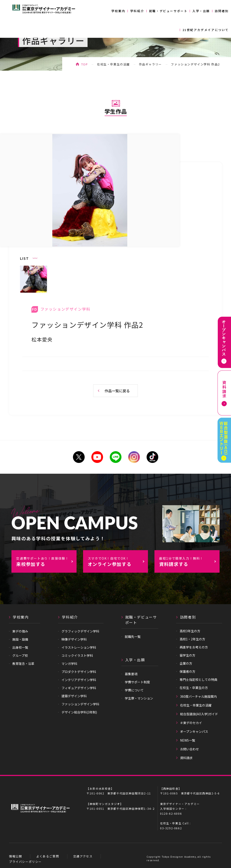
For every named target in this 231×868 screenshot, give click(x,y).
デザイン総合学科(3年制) (79, 712)
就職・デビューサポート (168, 11)
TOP (85, 64)
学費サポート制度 (137, 682)
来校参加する (46, 562)
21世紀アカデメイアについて (206, 30)
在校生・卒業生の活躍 (113, 64)
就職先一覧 (133, 637)
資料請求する (189, 562)
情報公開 (15, 856)
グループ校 (20, 655)
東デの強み (20, 631)
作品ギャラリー (150, 64)
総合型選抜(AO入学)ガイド (199, 714)
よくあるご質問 (48, 856)
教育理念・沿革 (23, 664)
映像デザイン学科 (74, 639)
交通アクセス (83, 856)
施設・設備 (20, 639)
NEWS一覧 (188, 740)
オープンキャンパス (194, 731)
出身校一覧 (20, 647)
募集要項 (131, 674)
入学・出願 (201, 11)
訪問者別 (222, 11)
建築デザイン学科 (74, 696)
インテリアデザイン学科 (79, 680)
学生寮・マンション (139, 698)
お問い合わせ (189, 749)
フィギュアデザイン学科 (79, 688)
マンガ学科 (69, 664)
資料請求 (186, 758)
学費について (134, 690)
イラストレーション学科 (79, 647)
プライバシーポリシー (25, 862)
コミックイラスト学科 (77, 655)
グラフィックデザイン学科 (80, 631)
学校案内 (118, 11)
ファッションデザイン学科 (80, 704)
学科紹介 (137, 11)
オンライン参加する (118, 562)
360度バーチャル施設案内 (198, 696)
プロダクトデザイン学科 (79, 672)
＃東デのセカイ (191, 723)
